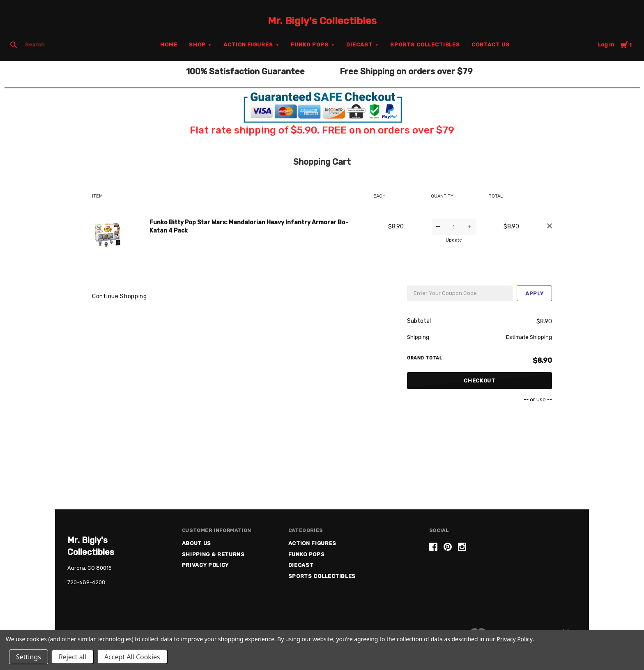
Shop (197, 45)
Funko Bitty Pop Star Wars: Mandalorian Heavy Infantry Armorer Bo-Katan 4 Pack (249, 227)
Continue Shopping (120, 296)
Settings (29, 657)
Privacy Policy (205, 565)
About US (197, 543)
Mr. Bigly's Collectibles (322, 21)
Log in (606, 45)
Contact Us (491, 45)
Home (169, 45)
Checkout (479, 381)
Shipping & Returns (213, 554)
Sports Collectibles (425, 45)
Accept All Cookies (132, 657)
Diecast (359, 45)
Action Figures (248, 45)
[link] (503, 574)
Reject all (72, 657)
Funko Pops (310, 45)
